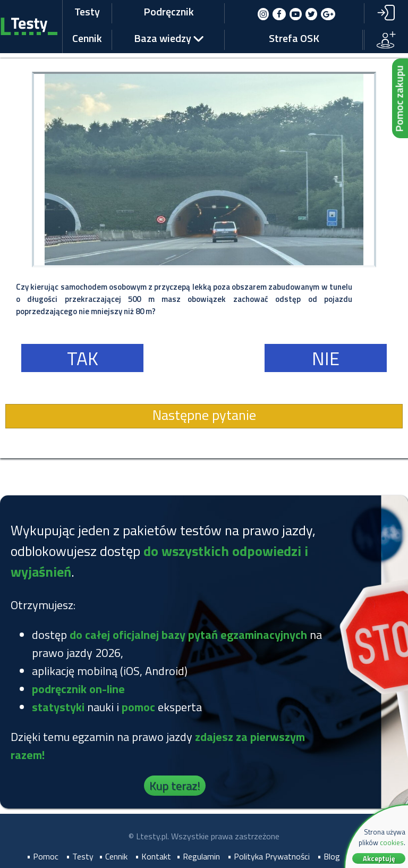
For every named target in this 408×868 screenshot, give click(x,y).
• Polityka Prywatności (269, 856)
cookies (392, 842)
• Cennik (113, 856)
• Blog (329, 856)
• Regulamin (198, 856)
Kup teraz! (175, 786)
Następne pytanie (204, 415)
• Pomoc (42, 856)
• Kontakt (153, 856)
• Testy (80, 856)
